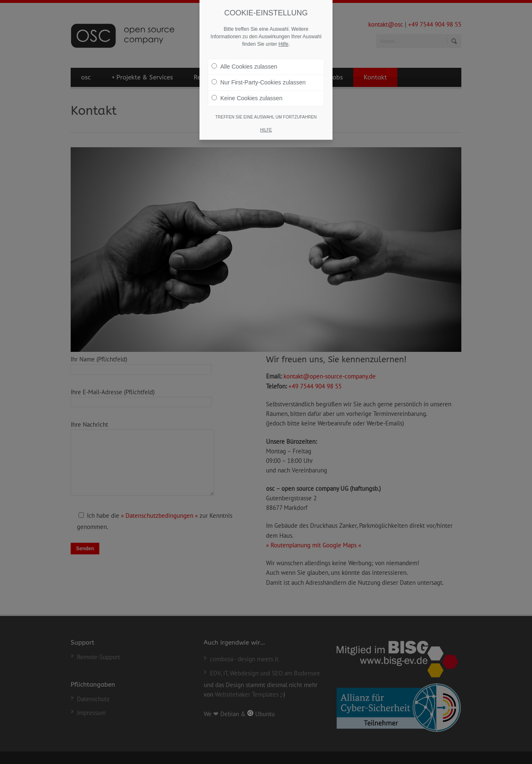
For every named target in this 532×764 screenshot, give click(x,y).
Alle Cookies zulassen (244, 67)
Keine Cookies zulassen (247, 98)
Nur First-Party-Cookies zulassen (259, 82)
